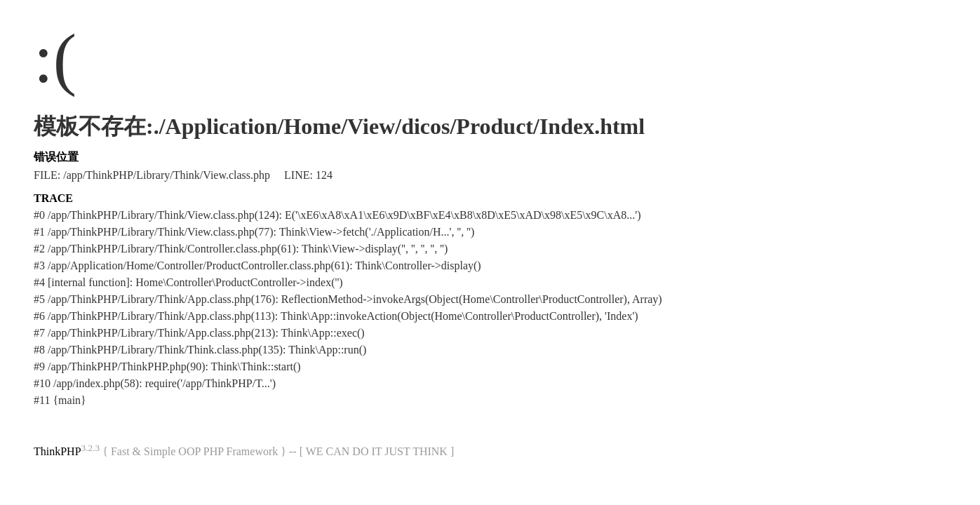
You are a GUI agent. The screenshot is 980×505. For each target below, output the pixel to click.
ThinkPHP (58, 451)
